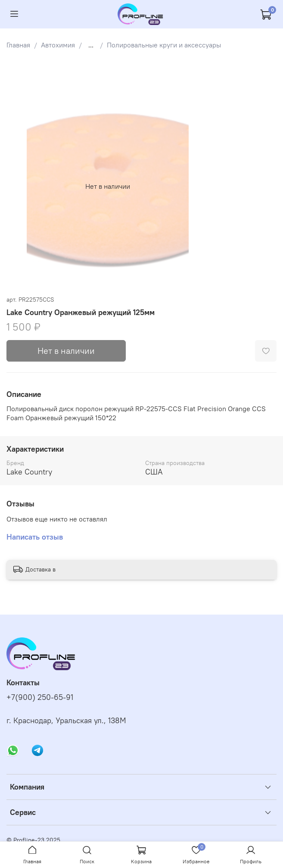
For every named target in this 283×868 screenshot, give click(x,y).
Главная (18, 45)
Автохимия (58, 45)
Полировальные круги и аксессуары (164, 45)
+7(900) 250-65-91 (40, 697)
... (91, 45)
